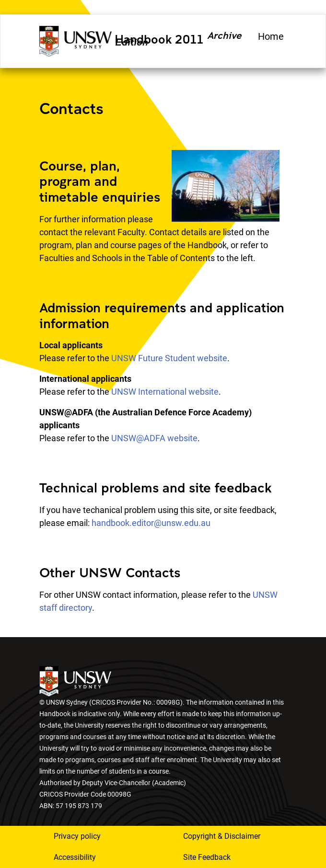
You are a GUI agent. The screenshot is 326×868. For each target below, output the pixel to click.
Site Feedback (207, 857)
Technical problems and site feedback (156, 487)
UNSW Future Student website (169, 358)
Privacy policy (77, 836)
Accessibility (75, 857)
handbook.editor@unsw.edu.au (151, 523)
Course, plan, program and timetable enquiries (100, 181)
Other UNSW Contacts (110, 572)
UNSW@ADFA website (154, 438)
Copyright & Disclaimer (222, 836)
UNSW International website (165, 392)
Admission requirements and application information (162, 315)
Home (271, 36)
